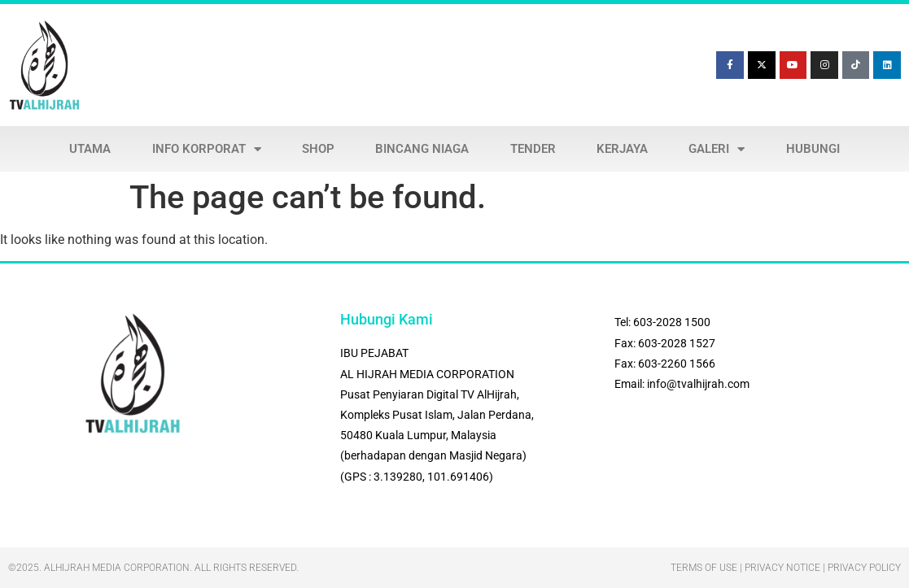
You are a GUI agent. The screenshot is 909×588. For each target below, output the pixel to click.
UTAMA (90, 149)
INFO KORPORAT (207, 149)
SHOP (318, 149)
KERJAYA (622, 149)
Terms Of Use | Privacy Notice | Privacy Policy (786, 568)
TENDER (533, 149)
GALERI (717, 149)
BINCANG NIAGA (422, 149)
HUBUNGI (813, 149)
